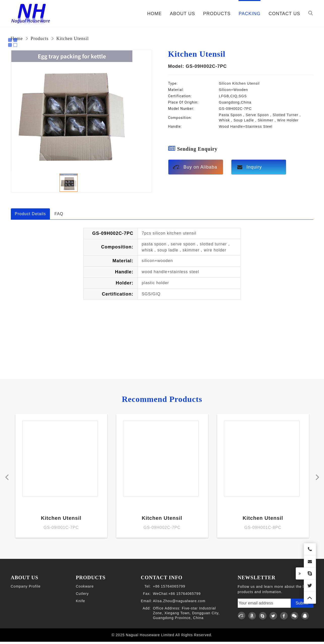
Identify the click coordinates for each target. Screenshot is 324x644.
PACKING (249, 14)
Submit (302, 606)
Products (40, 39)
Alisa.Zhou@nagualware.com (179, 603)
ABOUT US (183, 14)
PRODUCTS (217, 14)
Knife (81, 603)
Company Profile (26, 589)
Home (155, 14)
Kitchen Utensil (73, 39)
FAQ (59, 214)
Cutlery (82, 596)
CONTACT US (284, 14)
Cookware (85, 589)
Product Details (31, 214)
